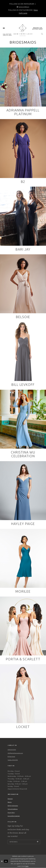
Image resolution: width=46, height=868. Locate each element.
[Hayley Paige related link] (23, 494)
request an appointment (38, 28)
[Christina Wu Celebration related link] (23, 425)
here (27, 866)
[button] (4, 28)
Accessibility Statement (14, 816)
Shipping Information (13, 806)
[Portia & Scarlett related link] (23, 630)
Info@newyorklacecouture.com (15, 753)
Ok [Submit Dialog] (6, 861)
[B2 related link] (23, 152)
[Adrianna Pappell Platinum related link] (23, 83)
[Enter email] (24, 842)
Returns (10, 802)
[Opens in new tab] (23, 7)
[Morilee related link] (23, 562)
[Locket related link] (23, 697)
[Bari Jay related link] (23, 220)
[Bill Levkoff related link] (23, 355)
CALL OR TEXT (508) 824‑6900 (7, 35)
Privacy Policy (11, 813)
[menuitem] (4, 28)
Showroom (10, 799)
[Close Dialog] (2, 861)
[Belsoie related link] (23, 288)
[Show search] (42, 34)
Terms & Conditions (13, 809)
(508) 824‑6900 (12, 750)
